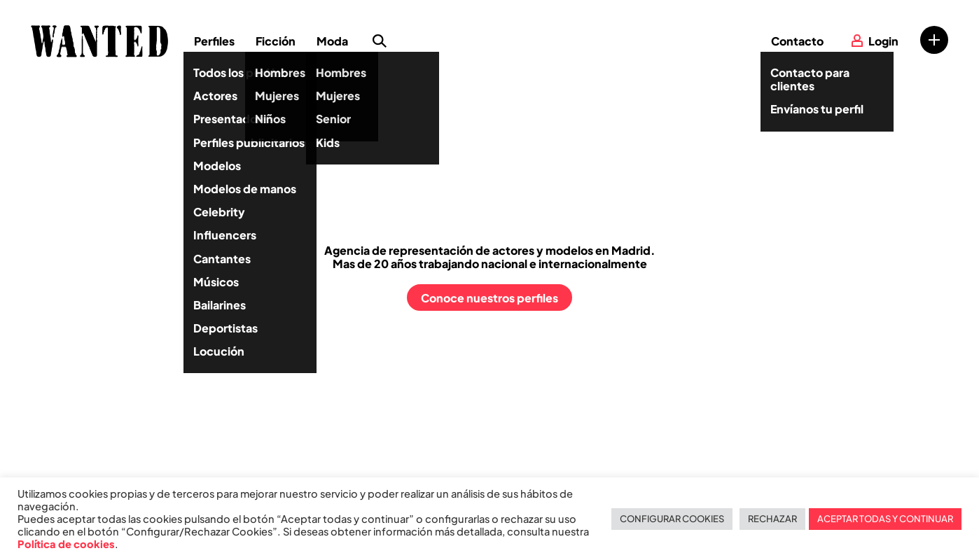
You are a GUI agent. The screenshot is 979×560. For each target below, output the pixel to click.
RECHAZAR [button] (772, 519)
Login (883, 41)
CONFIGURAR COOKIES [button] (672, 519)
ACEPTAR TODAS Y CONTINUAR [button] (885, 519)
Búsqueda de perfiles (380, 41)
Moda (332, 41)
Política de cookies (66, 544)
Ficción (276, 41)
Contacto (797, 41)
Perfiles (214, 41)
